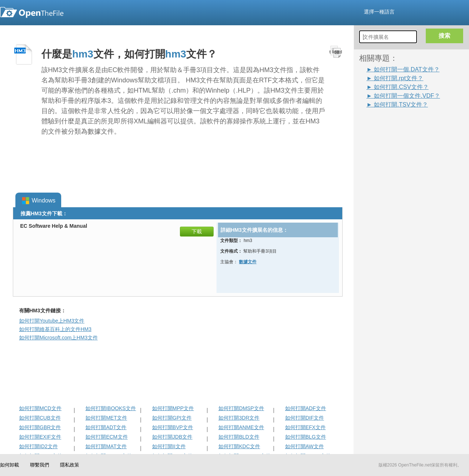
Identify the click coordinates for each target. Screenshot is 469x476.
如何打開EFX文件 (305, 427)
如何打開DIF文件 (305, 418)
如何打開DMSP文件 (241, 408)
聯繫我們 (40, 465)
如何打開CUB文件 (40, 418)
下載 (197, 231)
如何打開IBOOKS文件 (111, 408)
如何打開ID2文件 (38, 446)
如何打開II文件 (169, 446)
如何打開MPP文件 (173, 408)
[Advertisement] (388, 219)
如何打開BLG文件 (306, 437)
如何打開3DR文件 (239, 418)
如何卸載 (10, 465)
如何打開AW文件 (304, 446)
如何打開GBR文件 (40, 427)
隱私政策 (70, 465)
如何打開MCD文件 (40, 408)
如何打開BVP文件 (173, 427)
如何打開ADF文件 (306, 408)
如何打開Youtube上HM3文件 (52, 321)
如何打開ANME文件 (241, 427)
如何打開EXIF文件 (40, 437)
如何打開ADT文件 (106, 427)
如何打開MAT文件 (106, 446)
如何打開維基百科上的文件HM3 (55, 329)
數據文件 (248, 262)
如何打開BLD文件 (239, 437)
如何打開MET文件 (106, 418)
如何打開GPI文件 (172, 418)
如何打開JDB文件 (172, 437)
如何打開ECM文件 (106, 437)
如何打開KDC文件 (239, 446)
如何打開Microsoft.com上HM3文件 (58, 338)
